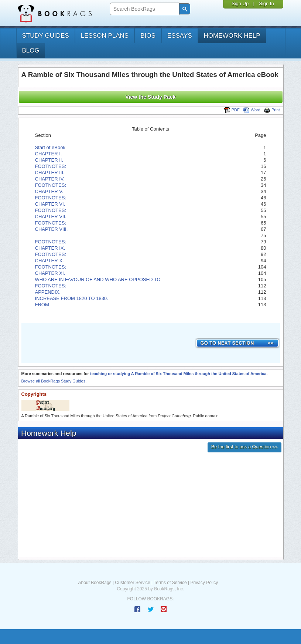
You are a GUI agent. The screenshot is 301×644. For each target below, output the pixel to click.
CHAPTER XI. (50, 273)
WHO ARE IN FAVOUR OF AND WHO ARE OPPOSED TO (98, 279)
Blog (31, 50)
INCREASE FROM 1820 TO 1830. (72, 298)
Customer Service (132, 583)
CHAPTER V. (49, 191)
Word (252, 110)
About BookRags (95, 583)
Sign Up (240, 4)
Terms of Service (170, 583)
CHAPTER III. (50, 173)
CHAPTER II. (49, 160)
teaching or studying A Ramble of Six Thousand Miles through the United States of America (178, 374)
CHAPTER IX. (50, 248)
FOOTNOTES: (51, 166)
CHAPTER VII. (51, 217)
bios (148, 36)
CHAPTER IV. (50, 179)
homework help (232, 36)
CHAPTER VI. (50, 204)
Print (272, 110)
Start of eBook (50, 147)
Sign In (266, 4)
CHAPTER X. (49, 261)
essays (180, 36)
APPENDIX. (48, 292)
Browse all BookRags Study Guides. (54, 381)
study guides (46, 36)
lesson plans (105, 36)
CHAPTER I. (49, 154)
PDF (232, 110)
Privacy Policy (204, 583)
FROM (42, 305)
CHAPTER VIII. (52, 229)
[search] (144, 9)
